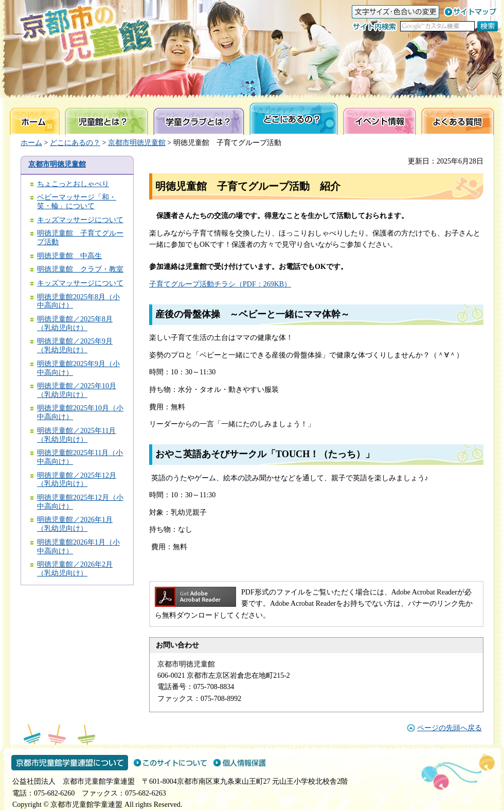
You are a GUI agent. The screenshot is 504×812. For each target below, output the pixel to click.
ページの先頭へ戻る (449, 728)
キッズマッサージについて (80, 220)
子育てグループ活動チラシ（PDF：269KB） (220, 284)
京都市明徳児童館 (137, 143)
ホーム (31, 143)
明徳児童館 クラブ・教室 (80, 269)
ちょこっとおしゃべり (73, 184)
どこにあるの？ (75, 143)
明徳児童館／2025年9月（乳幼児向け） (75, 346)
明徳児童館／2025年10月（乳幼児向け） (77, 390)
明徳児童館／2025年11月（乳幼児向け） (76, 435)
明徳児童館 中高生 (69, 256)
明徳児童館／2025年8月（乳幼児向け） (75, 323)
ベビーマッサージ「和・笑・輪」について (77, 202)
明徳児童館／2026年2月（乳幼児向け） (75, 569)
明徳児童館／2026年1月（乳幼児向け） (75, 524)
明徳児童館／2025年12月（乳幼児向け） (77, 480)
